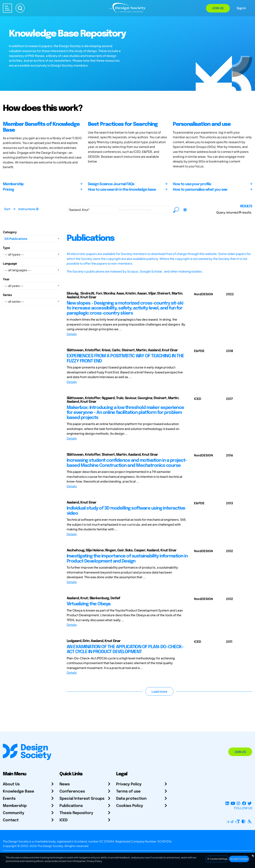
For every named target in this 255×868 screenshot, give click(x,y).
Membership (15, 806)
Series (7, 295)
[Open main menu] (7, 8)
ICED (64, 820)
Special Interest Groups (82, 799)
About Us (11, 784)
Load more (159, 691)
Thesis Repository (76, 813)
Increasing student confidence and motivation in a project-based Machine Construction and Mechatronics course (127, 463)
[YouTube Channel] (233, 803)
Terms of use (128, 791)
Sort (7, 209)
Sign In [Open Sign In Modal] (241, 8)
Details (72, 334)
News (65, 784)
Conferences (72, 791)
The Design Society (50, 846)
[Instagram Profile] (238, 803)
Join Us (218, 8)
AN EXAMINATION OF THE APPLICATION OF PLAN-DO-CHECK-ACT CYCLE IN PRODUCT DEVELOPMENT (125, 649)
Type (6, 248)
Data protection (131, 799)
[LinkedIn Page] (227, 803)
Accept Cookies (239, 859)
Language (10, 263)
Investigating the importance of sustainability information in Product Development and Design (127, 559)
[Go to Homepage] (127, 8)
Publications (71, 806)
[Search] (20, 8)
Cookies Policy (130, 806)
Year (6, 279)
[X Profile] (250, 803)
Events (9, 799)
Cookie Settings (217, 859)
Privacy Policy (129, 784)
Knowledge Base (18, 791)
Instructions (29, 209)
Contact (11, 820)
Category (10, 232)
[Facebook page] (244, 803)
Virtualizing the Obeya (89, 604)
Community (14, 813)
